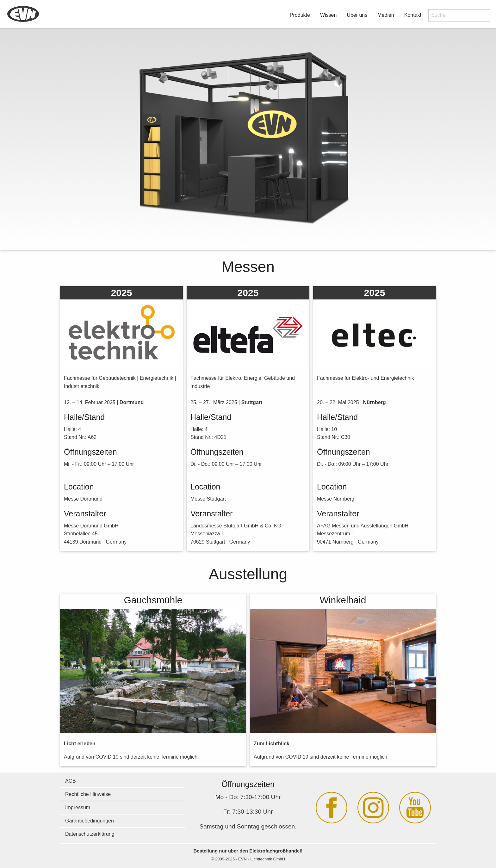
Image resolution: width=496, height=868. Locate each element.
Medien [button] (386, 15)
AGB (71, 781)
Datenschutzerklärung (90, 834)
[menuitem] (23, 14)
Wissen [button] (328, 15)
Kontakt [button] (413, 15)
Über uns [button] (357, 15)
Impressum (78, 807)
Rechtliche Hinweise (88, 794)
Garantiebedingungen (90, 821)
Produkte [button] (300, 15)
